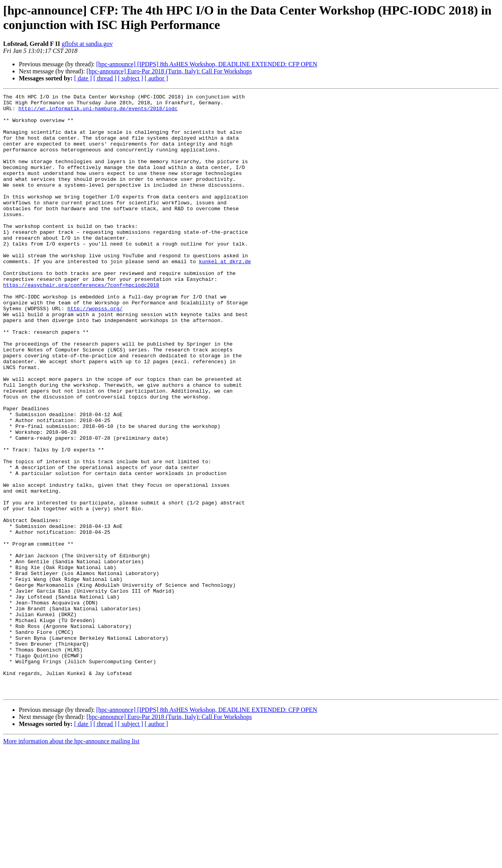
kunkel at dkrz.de (225, 295)
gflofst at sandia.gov (87, 44)
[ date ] (83, 78)
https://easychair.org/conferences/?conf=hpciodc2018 (81, 324)
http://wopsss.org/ (95, 352)
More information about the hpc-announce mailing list (71, 861)
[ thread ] (105, 78)
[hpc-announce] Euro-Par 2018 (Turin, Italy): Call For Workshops (169, 71)
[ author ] (156, 78)
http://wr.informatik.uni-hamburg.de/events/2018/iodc (98, 112)
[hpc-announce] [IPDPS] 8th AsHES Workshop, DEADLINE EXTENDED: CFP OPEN (207, 64)
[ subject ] (131, 78)
